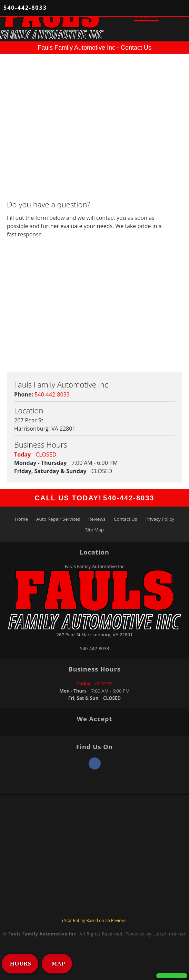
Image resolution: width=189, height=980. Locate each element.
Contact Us (125, 519)
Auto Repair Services (58, 519)
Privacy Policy (160, 519)
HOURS (21, 964)
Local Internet (170, 934)
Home (21, 519)
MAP (58, 964)
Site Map (94, 530)
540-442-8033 (25, 8)
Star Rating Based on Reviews (94, 920)
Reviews (97, 519)
